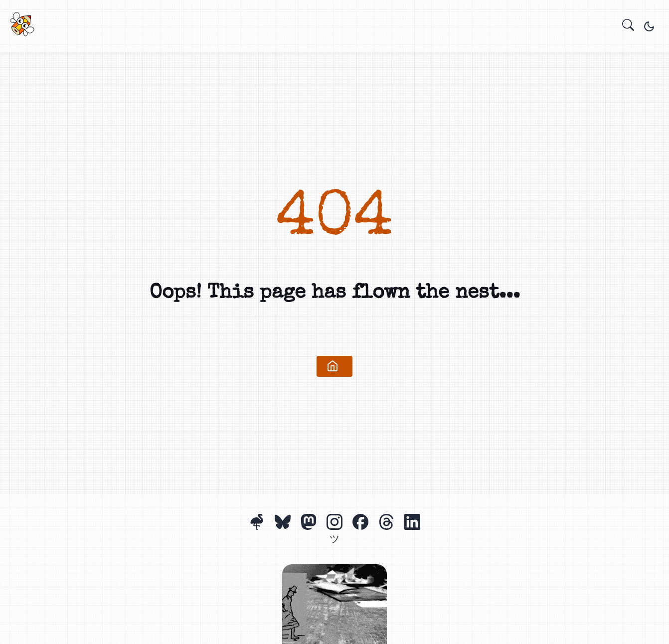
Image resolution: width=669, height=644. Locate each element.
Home (314, 29)
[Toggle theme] (649, 26)
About (334, 29)
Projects (324, 29)
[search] (628, 26)
